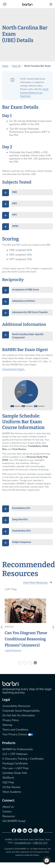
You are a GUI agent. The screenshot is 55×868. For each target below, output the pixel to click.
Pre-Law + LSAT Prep (15, 768)
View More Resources (38, 583)
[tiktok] (41, 831)
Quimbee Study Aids (15, 773)
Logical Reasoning (13, 650)
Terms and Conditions (15, 730)
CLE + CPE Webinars (15, 754)
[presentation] (2, 627)
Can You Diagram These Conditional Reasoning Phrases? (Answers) (26, 639)
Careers (7, 812)
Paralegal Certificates (15, 763)
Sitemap (7, 725)
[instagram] (36, 831)
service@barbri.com (23, 843)
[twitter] (19, 831)
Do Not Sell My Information (19, 715)
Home (5, 66)
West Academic (12, 792)
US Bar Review (11, 787)
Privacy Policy (11, 720)
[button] (5, 4)
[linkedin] (25, 831)
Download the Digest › (14, 369)
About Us (8, 807)
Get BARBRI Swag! (14, 821)
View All (16, 66)
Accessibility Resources (16, 706)
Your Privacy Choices (15, 734)
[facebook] (14, 831)
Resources (9, 816)
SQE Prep (8, 782)
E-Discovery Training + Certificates (23, 759)
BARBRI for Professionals (18, 749)
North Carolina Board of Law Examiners (34, 93)
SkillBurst (8, 778)
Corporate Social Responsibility (21, 711)
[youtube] (30, 831)
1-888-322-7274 (40, 843)
